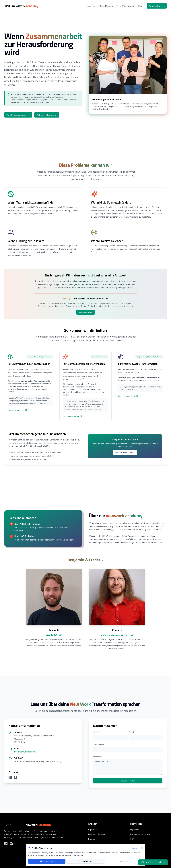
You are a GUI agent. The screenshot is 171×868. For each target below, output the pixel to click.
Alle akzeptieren (47, 861)
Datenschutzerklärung (140, 834)
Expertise (91, 6)
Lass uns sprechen (18, 410)
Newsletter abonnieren (153, 862)
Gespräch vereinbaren (125, 452)
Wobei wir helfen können (47, 115)
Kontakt (92, 839)
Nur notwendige (85, 861)
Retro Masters (106, 6)
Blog (140, 6)
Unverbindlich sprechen (18, 115)
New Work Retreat (126, 6)
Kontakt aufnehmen (157, 6)
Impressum (135, 829)
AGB (132, 839)
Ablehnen (124, 861)
